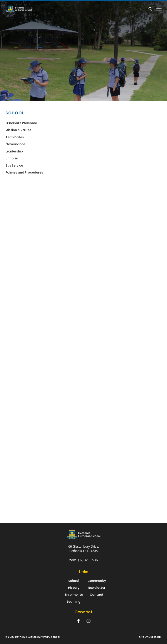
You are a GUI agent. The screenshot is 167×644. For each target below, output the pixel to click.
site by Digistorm (150, 637)
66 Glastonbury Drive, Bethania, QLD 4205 (84, 549)
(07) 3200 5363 (89, 560)
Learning (74, 602)
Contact (97, 595)
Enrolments (74, 595)
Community (97, 581)
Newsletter (97, 588)
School (74, 581)
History (74, 588)
